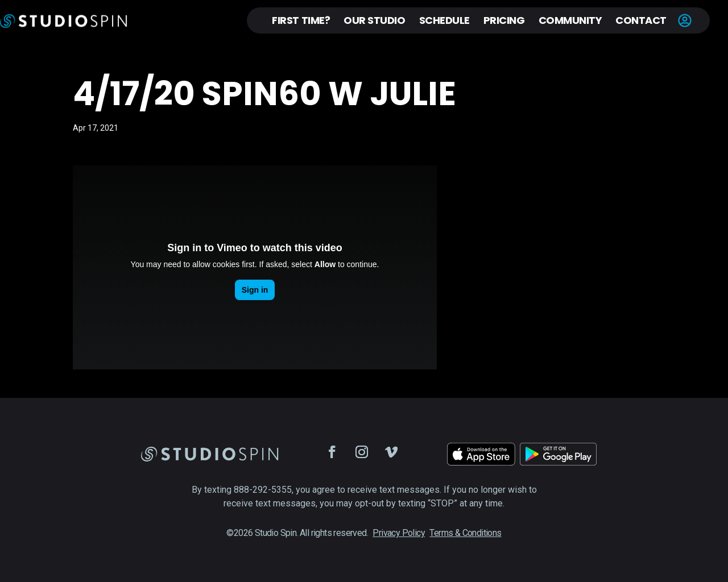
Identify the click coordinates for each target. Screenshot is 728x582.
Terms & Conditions (465, 533)
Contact (641, 20)
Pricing (504, 20)
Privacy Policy (399, 533)
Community (570, 20)
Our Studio (374, 20)
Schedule (444, 20)
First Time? (301, 20)
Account (685, 20)
